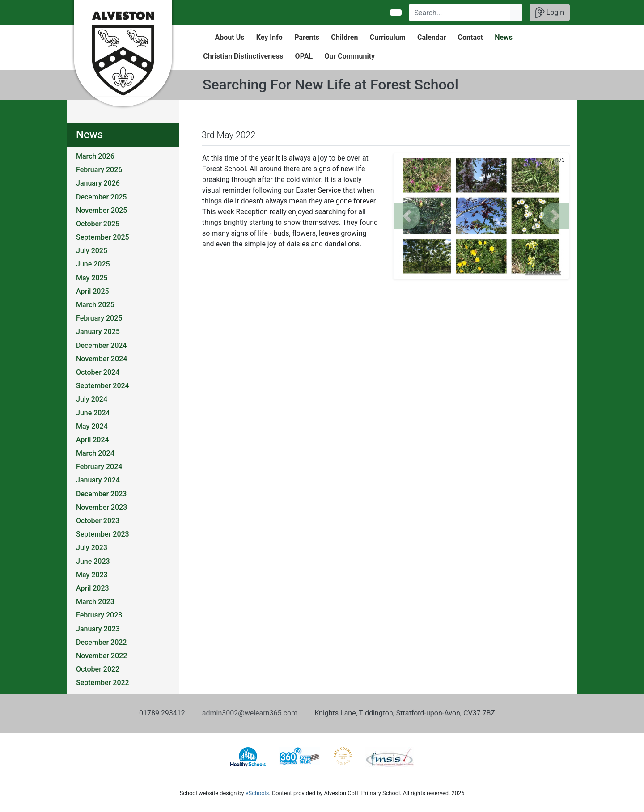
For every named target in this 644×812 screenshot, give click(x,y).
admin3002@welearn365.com (250, 713)
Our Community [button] (350, 56)
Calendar (432, 37)
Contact (470, 37)
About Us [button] (230, 37)
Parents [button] (307, 37)
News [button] (504, 37)
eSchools (257, 793)
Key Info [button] (269, 37)
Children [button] (344, 37)
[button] (407, 216)
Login (550, 13)
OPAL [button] (304, 56)
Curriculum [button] (388, 37)
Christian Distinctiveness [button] (243, 56)
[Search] (460, 13)
